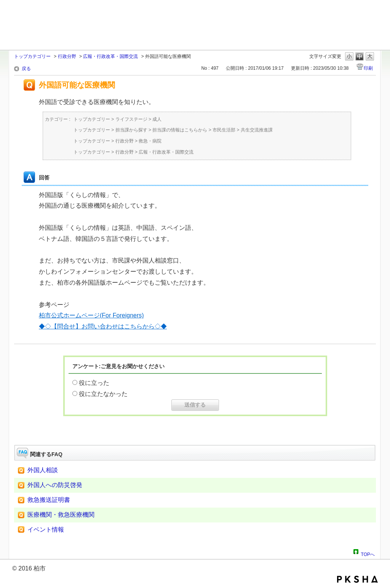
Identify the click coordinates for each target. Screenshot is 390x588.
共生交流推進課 (257, 130)
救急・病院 (150, 141)
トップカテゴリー (32, 56)
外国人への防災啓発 (55, 485)
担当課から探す (131, 130)
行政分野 (67, 56)
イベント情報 (46, 530)
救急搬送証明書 (49, 500)
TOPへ (368, 553)
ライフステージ (131, 119)
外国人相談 (43, 470)
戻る (26, 69)
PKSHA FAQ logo (357, 579)
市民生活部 (224, 130)
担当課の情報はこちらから (180, 130)
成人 (157, 119)
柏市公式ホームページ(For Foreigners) (91, 315)
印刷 (368, 68)
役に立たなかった (103, 394)
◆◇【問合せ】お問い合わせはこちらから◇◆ (103, 326)
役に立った (94, 383)
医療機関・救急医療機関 (61, 515)
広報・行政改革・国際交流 (110, 56)
